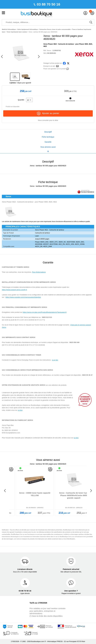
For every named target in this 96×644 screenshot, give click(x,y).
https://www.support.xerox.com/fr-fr (14, 290)
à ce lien (55, 360)
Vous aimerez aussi (48, 147)
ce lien (20, 410)
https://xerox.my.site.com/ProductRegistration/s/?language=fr (45, 312)
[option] (20, 53)
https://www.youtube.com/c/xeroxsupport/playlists (23, 297)
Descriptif (48, 132)
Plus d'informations (39, 272)
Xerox (49, 51)
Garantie (48, 142)
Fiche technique (48, 137)
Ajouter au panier (48, 113)
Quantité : (21, 100)
